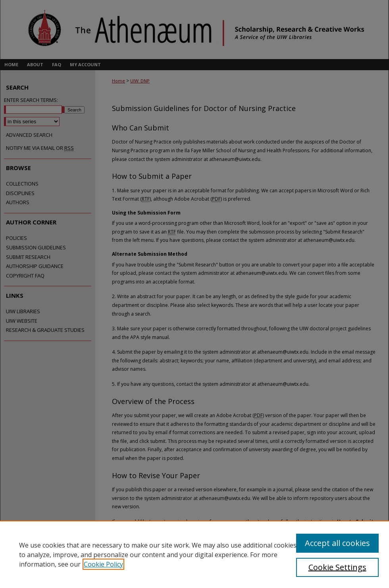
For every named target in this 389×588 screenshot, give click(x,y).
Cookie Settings (337, 567)
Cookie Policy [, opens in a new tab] (103, 564)
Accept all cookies (337, 543)
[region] (194, 554)
